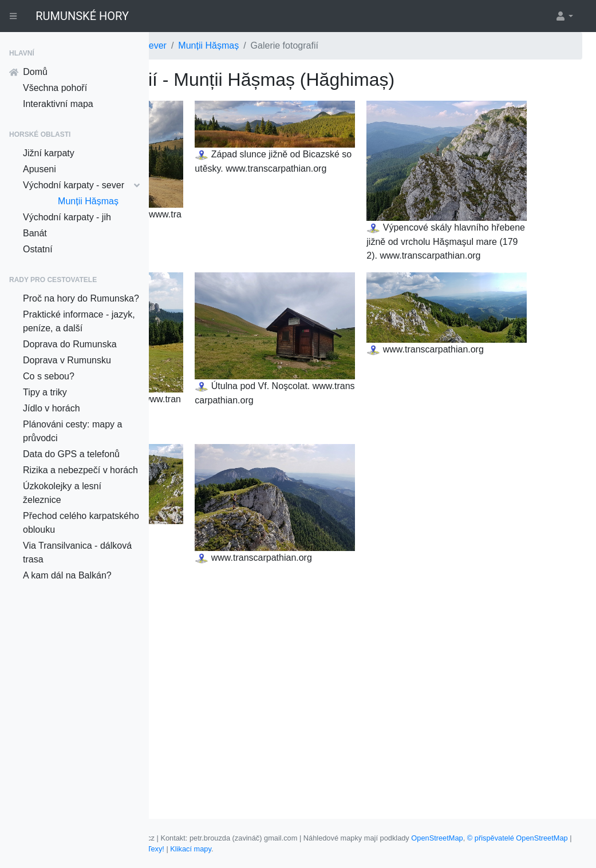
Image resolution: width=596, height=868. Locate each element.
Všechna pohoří (55, 88)
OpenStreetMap (188, 849)
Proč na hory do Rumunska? (81, 298)
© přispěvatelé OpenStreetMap (269, 849)
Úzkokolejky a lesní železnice (62, 493)
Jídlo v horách (52, 408)
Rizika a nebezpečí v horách (80, 470)
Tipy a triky (45, 392)
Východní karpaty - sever (81, 185)
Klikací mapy (499, 849)
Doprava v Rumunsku (67, 360)
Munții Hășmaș (88, 201)
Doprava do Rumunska (70, 344)
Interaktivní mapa (58, 104)
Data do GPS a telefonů (71, 454)
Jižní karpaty (49, 153)
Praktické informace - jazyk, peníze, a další (79, 321)
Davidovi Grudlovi (389, 849)
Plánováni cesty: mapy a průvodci (72, 431)
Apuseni (40, 169)
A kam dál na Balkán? (67, 575)
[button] (564, 16)
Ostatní (38, 249)
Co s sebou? (49, 376)
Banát (35, 233)
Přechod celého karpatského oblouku (81, 523)
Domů (28, 72)
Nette (438, 849)
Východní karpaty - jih (67, 217)
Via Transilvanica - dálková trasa (77, 552)
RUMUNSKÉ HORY (82, 16)
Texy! (464, 849)
